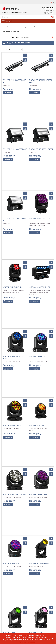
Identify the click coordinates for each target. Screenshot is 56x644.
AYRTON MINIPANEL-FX (12, 213)
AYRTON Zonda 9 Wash (39, 347)
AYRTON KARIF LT (10, 473)
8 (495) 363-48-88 (47, 10)
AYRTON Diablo (35, 557)
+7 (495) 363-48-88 (7, 625)
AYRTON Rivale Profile (12, 557)
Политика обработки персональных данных (28, 598)
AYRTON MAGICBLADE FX (39, 213)
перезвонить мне (48, 8)
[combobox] (12, 49)
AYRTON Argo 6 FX (37, 303)
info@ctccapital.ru (7, 627)
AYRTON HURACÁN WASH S (40, 389)
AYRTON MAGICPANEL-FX (40, 166)
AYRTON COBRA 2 (36, 431)
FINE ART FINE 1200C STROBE (41, 125)
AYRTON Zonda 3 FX (37, 258)
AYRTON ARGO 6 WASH (12, 303)
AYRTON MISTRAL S (11, 515)
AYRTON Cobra (9, 431)
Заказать (8, 93)
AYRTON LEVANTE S (37, 473)
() (52, 13)
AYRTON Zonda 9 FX (11, 389)
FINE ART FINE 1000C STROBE (15, 125)
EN (51, 2)
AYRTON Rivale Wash (38, 515)
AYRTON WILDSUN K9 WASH (14, 347)
